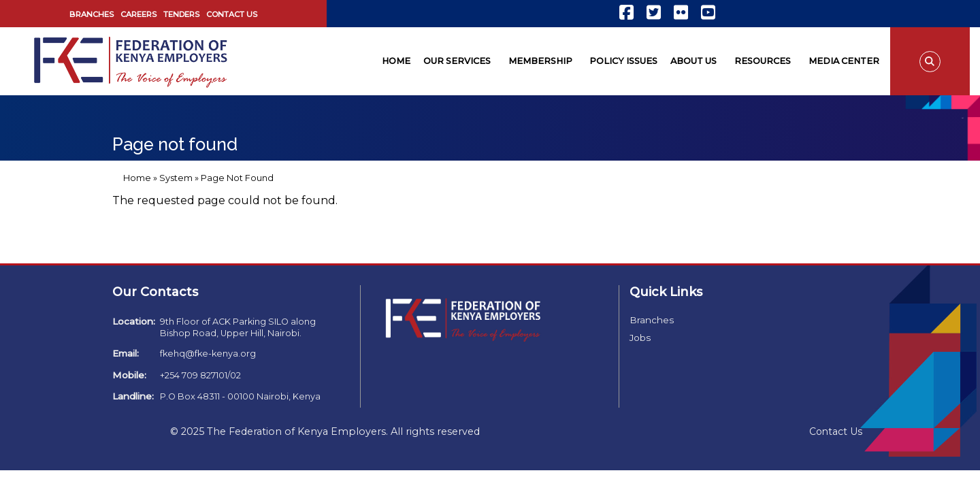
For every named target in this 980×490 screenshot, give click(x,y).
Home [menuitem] (396, 61)
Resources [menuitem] (763, 61)
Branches (92, 14)
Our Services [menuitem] (457, 61)
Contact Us (232, 14)
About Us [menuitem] (693, 61)
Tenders (181, 14)
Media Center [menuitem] (844, 61)
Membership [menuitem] (540, 61)
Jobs (640, 338)
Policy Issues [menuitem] (623, 61)
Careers (138, 14)
